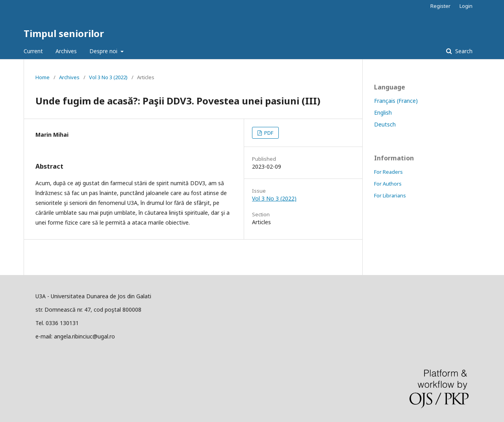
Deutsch (385, 124)
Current (33, 51)
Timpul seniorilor (64, 33)
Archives (66, 51)
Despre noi (104, 51)
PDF (268, 133)
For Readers (388, 172)
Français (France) (396, 101)
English (383, 112)
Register (440, 6)
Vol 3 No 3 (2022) (108, 77)
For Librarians (390, 195)
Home (43, 77)
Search (463, 51)
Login (466, 6)
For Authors (388, 184)
